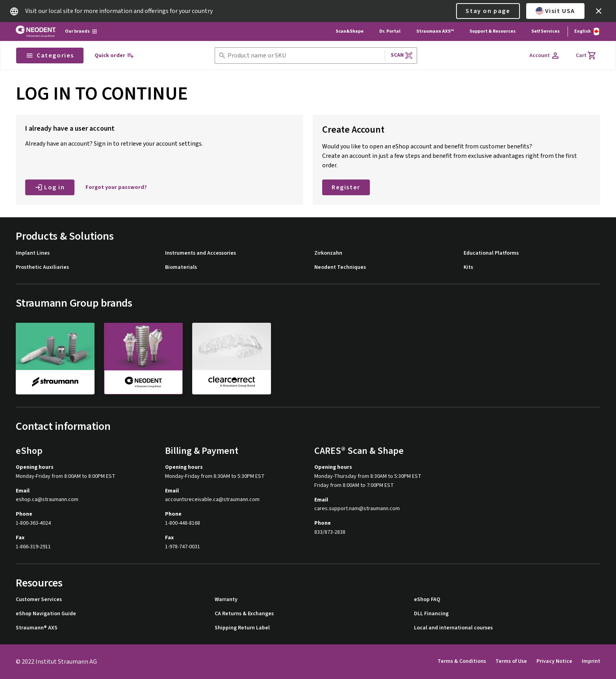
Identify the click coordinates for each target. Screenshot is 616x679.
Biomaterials (181, 267)
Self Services (545, 31)
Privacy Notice (554, 661)
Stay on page (488, 11)
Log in (50, 187)
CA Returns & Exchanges (244, 614)
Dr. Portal (390, 31)
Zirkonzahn (328, 253)
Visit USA (555, 11)
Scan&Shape (350, 31)
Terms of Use (511, 661)
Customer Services (39, 600)
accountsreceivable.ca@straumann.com (212, 500)
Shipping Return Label (242, 628)
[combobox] (305, 56)
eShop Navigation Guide (46, 614)
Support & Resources (493, 31)
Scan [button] (402, 55)
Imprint (591, 661)
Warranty (226, 600)
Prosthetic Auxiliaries (42, 267)
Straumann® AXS (37, 628)
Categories (50, 56)
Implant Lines (33, 253)
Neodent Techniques (340, 267)
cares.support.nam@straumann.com (357, 509)
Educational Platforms (491, 253)
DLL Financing (431, 614)
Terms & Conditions (462, 661)
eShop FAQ (427, 600)
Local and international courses (453, 628)
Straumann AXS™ (435, 31)
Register (346, 187)
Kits (468, 267)
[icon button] (599, 11)
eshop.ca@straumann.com (47, 500)
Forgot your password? (116, 187)
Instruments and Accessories (200, 253)
